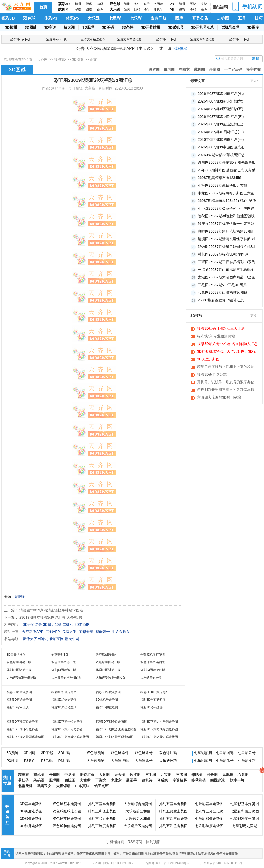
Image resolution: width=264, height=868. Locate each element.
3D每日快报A (16, 655)
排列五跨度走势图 (173, 811)
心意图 (243, 775)
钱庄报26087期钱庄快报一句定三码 (226, 224)
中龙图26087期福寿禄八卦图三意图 (226, 193)
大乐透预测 (95, 761)
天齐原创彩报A (106, 655)
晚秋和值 (199, 780)
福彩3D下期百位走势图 (22, 722)
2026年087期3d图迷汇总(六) (220, 101)
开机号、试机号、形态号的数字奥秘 (226, 382)
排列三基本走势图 (102, 804)
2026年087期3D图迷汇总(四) (221, 117)
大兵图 (104, 775)
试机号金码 (230, 27)
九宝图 (166, 775)
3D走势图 (82, 624)
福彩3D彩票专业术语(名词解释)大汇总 (227, 344)
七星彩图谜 (225, 753)
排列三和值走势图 (102, 811)
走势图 (223, 18)
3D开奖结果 (151, 27)
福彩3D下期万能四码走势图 (70, 737)
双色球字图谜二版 (64, 662)
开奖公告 (200, 18)
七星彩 (115, 18)
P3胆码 (64, 761)
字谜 (78, 9)
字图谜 (158, 4)
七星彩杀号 (247, 753)
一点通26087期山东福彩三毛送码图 (226, 270)
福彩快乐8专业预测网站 (216, 336)
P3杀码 (47, 761)
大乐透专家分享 (151, 678)
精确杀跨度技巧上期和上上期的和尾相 (226, 367)
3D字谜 (50, 27)
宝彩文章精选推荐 (93, 39)
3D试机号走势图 (107, 700)
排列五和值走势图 (173, 826)
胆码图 (54, 780)
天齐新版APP (33, 632)
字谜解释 (180, 780)
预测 (78, 4)
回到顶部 (153, 842)
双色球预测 (95, 753)
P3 (172, 4)
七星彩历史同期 (245, 826)
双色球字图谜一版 (19, 662)
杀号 (147, 4)
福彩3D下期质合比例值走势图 (116, 729)
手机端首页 (115, 842)
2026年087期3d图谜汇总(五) (220, 109)
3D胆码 (88, 27)
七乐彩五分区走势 (209, 811)
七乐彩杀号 (225, 761)
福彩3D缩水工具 (18, 707)
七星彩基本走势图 (245, 804)
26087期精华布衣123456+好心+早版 (227, 201)
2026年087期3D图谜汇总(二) (221, 132)
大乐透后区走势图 (138, 826)
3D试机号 (176, 27)
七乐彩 (136, 18)
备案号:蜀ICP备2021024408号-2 (167, 863)
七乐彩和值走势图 (209, 819)
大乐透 (115, 9)
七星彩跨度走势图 (245, 819)
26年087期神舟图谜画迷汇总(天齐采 (227, 170)
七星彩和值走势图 (245, 811)
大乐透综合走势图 (138, 804)
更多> (254, 81)
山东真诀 (82, 786)
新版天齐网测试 (35, 639)
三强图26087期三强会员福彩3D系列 (227, 262)
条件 (100, 9)
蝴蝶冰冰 (218, 780)
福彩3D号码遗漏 (152, 707)
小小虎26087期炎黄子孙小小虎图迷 (226, 208)
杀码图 (39, 780)
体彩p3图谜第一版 (19, 670)
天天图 (120, 775)
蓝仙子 (23, 780)
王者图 (182, 775)
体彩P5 (73, 18)
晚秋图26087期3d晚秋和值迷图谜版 (226, 216)
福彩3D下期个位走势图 (111, 722)
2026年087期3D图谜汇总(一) (221, 139)
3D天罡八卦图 (208, 359)
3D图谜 (31, 27)
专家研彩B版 (60, 655)
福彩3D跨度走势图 (108, 692)
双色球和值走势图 (67, 826)
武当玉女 (44, 786)
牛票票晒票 (121, 632)
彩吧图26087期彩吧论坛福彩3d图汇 (226, 231)
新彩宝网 (56, 639)
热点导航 (158, 18)
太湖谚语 (63, 786)
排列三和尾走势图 (102, 819)
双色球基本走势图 (67, 804)
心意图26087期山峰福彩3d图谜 (223, 292)
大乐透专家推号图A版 (21, 678)
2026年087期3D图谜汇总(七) (221, 94)
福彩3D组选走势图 (64, 700)
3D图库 (253, 27)
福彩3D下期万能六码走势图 (159, 737)
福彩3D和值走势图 (64, 692)
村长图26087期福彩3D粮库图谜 (223, 254)
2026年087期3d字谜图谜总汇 (221, 147)
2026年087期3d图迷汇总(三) (220, 124)
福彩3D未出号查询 (64, 707)
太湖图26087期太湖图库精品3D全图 (227, 277)
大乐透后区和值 (138, 819)
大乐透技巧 (168, 761)
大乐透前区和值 (138, 811)
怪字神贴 (254, 69)
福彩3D (64, 4)
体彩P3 (51, 18)
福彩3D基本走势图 (19, 692)
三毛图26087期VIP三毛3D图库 (222, 285)
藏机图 (199, 69)
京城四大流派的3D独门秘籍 (219, 397)
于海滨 (101, 780)
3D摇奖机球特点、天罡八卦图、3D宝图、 (227, 352)
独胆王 (70, 780)
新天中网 (72, 639)
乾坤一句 (237, 780)
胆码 (89, 4)
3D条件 (127, 27)
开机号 (158, 9)
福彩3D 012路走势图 (155, 692)
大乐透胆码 (120, 761)
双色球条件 (120, 753)
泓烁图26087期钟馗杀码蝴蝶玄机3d (226, 247)
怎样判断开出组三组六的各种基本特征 (226, 390)
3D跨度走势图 (31, 811)
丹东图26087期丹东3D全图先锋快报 (227, 162)
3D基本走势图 (31, 804)
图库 (179, 18)
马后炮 (162, 780)
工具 (242, 18)
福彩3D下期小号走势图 (22, 729)
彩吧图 (20, 597)
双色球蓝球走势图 (67, 819)
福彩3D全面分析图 (153, 700)
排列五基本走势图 (173, 804)
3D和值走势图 (31, 819)
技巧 (259, 18)
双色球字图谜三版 (108, 662)
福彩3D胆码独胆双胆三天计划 (221, 328)
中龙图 (70, 775)
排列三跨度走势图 (102, 826)
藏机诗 (147, 780)
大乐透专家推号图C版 (111, 678)
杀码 (100, 4)
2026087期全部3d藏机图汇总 (221, 155)
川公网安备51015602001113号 (221, 863)
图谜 (89, 9)
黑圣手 (131, 780)
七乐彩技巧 (247, 761)
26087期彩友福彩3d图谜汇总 (221, 300)
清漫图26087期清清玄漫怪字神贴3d (226, 239)
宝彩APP (53, 632)
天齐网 (42, 59)
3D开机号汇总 (202, 27)
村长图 (212, 775)
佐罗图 (154, 69)
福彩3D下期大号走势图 (67, 729)
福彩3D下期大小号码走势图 (159, 722)
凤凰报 (228, 775)
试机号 (63, 9)
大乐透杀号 (144, 761)
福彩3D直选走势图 (19, 700)
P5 (172, 10)
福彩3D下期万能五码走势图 (115, 737)
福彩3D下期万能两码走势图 (25, 737)
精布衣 (184, 69)
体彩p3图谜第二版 (64, 670)
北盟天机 (25, 786)
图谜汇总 (87, 775)
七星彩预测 (203, 753)
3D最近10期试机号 (58, 624)
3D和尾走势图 (31, 826)
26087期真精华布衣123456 (220, 178)
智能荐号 (103, 632)
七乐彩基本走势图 (209, 804)
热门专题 (7, 780)
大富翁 (85, 780)
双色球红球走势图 (67, 811)
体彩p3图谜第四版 (153, 670)
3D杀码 (108, 27)
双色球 (115, 4)
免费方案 (69, 632)
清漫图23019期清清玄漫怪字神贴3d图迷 (51, 610)
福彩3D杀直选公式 (212, 374)
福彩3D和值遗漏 (107, 707)
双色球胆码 (168, 753)
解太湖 (69, 27)
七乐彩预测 (203, 761)
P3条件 (30, 761)
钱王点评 (101, 786)
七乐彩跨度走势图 (209, 826)
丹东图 (214, 69)
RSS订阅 (135, 842)
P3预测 (12, 761)
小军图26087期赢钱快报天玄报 (223, 185)
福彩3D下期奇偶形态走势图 (159, 729)
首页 (43, 7)
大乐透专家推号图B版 (66, 678)
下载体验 (179, 49)
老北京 (116, 780)
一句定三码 (233, 69)
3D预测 (11, 27)
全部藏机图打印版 (153, 655)
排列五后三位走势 (173, 819)
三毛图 (151, 775)
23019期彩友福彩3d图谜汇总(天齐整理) (51, 617)
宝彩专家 (86, 632)
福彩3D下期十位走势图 (67, 722)
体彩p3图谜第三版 (108, 670)
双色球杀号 (144, 753)
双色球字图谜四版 (153, 662)
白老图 (169, 69)
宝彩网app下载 (20, 39)
